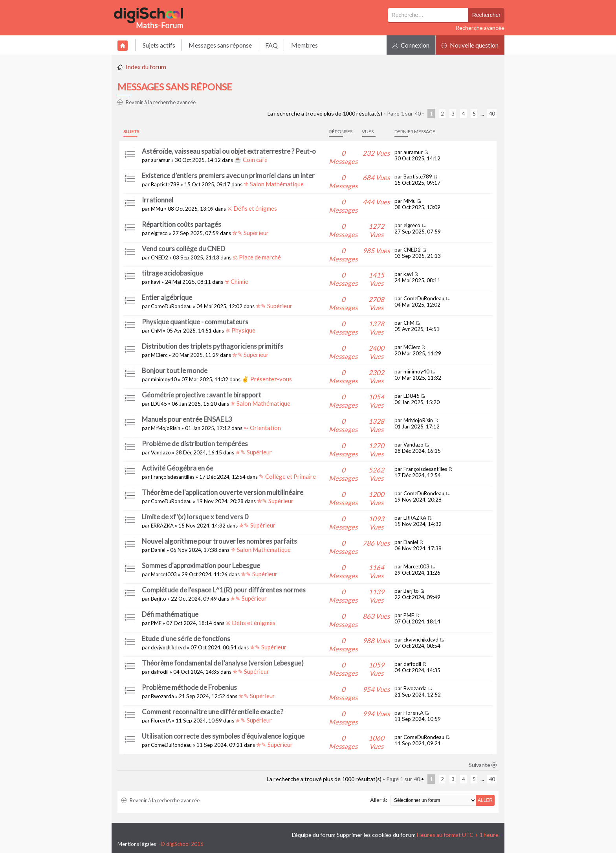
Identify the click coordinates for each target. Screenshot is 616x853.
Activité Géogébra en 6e (178, 468)
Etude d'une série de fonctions (186, 639)
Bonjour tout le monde (175, 370)
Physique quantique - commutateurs (195, 322)
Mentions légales (137, 844)
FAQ (271, 45)
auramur (160, 160)
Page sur (404, 113)
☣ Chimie (236, 281)
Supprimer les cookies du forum (376, 835)
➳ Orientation (262, 428)
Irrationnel (158, 200)
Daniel (158, 550)
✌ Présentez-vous (267, 379)
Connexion (411, 45)
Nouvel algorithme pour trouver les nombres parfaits (219, 541)
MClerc (159, 355)
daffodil (160, 672)
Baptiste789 (165, 184)
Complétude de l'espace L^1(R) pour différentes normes (224, 590)
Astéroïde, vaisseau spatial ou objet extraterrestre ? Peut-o (229, 151)
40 (492, 114)
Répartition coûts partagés (181, 224)
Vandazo (161, 452)
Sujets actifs (159, 45)
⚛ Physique (240, 330)
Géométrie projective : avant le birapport (202, 395)
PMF (156, 623)
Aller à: (379, 800)
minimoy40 (164, 379)
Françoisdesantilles (173, 477)
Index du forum (146, 67)
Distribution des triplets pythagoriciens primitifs (213, 346)
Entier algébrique (167, 297)
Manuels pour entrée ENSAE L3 (187, 419)
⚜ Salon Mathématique (274, 184)
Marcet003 (164, 574)
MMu (157, 209)
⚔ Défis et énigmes (252, 208)
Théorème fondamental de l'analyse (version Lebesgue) (223, 663)
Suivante (483, 765)
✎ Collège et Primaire (287, 476)
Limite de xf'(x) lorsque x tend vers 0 (195, 517)
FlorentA (161, 721)
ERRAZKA (162, 526)
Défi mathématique (170, 614)
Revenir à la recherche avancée (157, 102)
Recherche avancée (480, 28)
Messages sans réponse (220, 45)
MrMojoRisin (166, 428)
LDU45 (159, 404)
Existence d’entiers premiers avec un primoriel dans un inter (228, 176)
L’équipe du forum (314, 835)
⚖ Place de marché (257, 257)
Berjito (159, 599)
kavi (156, 282)
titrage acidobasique (172, 273)
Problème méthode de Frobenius (189, 687)
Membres (304, 45)
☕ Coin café (251, 160)
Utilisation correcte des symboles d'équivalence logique (223, 736)
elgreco (159, 233)
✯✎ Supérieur (250, 233)
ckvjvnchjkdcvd (168, 647)
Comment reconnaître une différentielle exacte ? (213, 712)
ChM (156, 331)
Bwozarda (162, 696)
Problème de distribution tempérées (195, 444)
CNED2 (159, 257)
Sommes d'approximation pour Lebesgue (201, 565)
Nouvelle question (470, 45)
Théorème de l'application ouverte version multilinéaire (223, 492)
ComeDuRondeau (171, 306)
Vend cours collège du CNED (183, 249)
